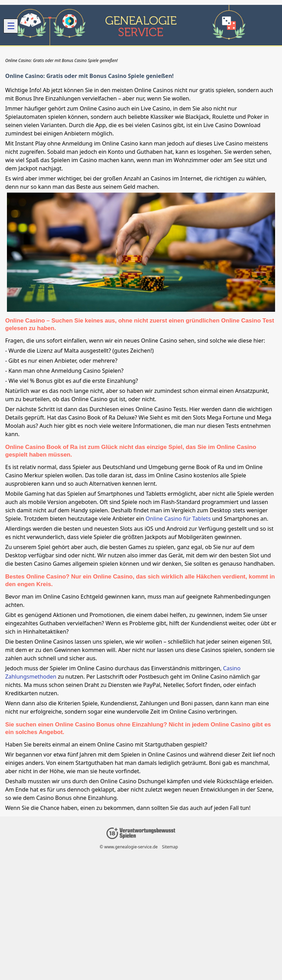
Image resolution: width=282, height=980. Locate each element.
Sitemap (170, 847)
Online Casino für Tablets (178, 519)
